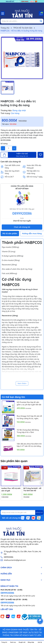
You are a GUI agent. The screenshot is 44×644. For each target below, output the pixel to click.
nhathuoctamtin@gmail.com (15, 560)
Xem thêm (22, 383)
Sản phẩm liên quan (14, 461)
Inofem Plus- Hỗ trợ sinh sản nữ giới (11, 490)
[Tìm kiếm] (41, 21)
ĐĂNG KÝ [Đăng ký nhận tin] (39, 512)
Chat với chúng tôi (22, 227)
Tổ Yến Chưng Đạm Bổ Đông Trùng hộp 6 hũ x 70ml (28, 431)
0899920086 (22, 213)
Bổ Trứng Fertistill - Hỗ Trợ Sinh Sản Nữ (32, 490)
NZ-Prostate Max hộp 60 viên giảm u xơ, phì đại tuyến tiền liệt (29, 403)
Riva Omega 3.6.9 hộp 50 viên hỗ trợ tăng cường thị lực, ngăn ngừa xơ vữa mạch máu (29, 417)
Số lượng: (4, 144)
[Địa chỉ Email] (22, 512)
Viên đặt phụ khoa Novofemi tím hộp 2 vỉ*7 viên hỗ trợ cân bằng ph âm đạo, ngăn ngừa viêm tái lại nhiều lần (29, 445)
